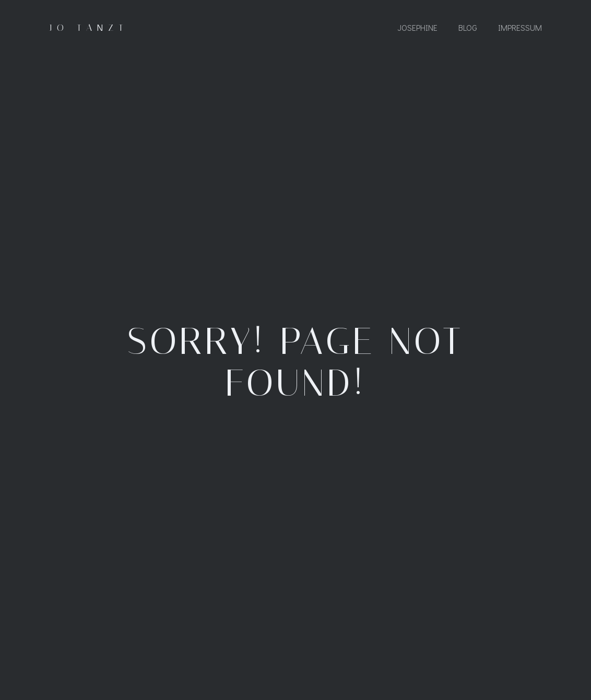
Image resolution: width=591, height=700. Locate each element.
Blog (468, 27)
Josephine (417, 27)
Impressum (520, 27)
